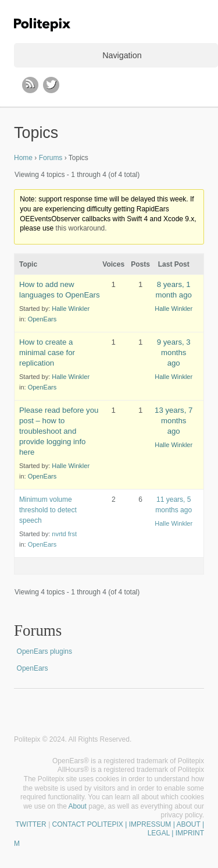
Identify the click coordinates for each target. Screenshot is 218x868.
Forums (51, 158)
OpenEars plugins (44, 651)
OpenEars (42, 319)
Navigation (122, 55)
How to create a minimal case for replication (47, 352)
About (78, 806)
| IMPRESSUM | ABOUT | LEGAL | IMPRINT (164, 829)
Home (23, 158)
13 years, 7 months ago (174, 421)
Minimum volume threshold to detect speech (48, 510)
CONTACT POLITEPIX (88, 824)
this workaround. (81, 228)
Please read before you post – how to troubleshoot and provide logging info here (59, 431)
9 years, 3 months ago (174, 352)
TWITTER (31, 824)
